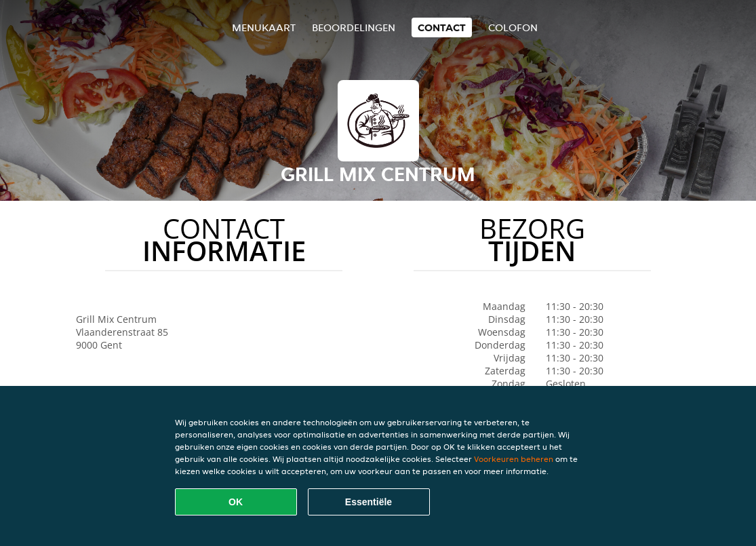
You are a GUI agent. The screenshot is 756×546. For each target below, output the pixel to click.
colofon (513, 27)
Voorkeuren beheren (514, 459)
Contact (442, 27)
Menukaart (264, 27)
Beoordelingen (354, 27)
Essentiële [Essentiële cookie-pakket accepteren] (369, 502)
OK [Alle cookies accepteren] (236, 502)
